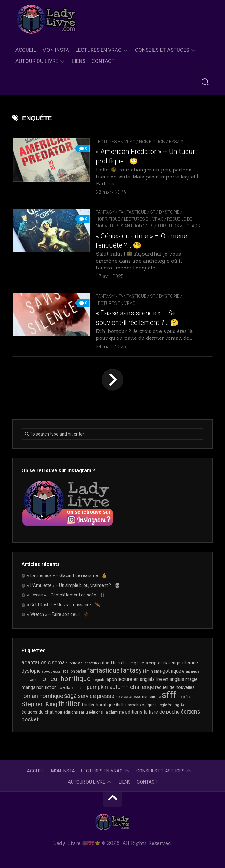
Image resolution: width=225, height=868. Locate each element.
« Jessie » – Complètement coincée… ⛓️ (66, 595)
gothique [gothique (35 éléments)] (172, 671)
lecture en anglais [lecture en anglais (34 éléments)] (136, 679)
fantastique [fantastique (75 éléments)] (103, 670)
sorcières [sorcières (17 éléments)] (185, 697)
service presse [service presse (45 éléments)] (96, 696)
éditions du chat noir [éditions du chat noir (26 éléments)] (42, 712)
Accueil (26, 50)
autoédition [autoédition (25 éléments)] (109, 663)
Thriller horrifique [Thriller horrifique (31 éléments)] (98, 705)
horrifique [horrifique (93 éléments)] (76, 678)
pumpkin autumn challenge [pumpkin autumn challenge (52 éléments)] (120, 687)
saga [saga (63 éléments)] (70, 696)
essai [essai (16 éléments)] (57, 671)
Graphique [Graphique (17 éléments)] (191, 671)
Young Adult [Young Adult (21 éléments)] (179, 705)
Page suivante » (112, 380)
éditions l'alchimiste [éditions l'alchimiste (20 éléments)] (106, 712)
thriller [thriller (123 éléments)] (69, 704)
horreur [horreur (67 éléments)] (49, 679)
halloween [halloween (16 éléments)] (30, 680)
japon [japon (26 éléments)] (111, 679)
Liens (79, 61)
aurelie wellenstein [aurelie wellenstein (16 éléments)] (81, 663)
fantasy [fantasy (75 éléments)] (131, 670)
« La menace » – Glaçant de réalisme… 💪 (67, 575)
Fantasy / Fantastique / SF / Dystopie (138, 212)
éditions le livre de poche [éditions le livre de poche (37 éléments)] (152, 712)
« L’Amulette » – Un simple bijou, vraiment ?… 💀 (74, 585)
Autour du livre (37, 61)
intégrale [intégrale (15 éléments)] (98, 680)
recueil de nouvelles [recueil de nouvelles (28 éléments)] (175, 687)
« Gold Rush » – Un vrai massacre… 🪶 (63, 605)
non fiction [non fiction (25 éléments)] (47, 687)
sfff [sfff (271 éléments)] (169, 695)
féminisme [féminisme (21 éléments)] (152, 671)
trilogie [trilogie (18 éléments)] (161, 705)
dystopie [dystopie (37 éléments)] (31, 671)
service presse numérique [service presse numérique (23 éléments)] (138, 696)
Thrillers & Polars (179, 226)
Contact (103, 61)
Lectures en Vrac (98, 50)
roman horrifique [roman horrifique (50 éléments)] (42, 696)
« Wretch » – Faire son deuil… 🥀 (58, 614)
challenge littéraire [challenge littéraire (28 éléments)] (180, 663)
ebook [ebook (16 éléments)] (47, 671)
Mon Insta (56, 50)
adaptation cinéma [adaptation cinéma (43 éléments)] (43, 662)
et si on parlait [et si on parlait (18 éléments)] (74, 671)
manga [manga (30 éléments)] (29, 687)
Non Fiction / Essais (161, 142)
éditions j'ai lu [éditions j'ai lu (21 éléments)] (76, 712)
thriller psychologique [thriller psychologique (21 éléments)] (135, 705)
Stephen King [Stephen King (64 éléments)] (39, 704)
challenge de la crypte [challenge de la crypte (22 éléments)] (141, 663)
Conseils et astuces (162, 50)
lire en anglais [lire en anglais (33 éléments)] (170, 679)
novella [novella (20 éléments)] (64, 688)
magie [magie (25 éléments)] (191, 679)
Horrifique (108, 219)
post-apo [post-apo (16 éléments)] (78, 688)
